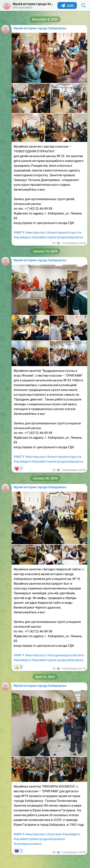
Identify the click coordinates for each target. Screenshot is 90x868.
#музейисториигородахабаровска (58, 237)
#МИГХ (19, 232)
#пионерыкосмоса (28, 844)
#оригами (54, 834)
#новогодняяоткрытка (64, 232)
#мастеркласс (36, 232)
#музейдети (22, 237)
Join (67, 6)
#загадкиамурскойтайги (66, 655)
